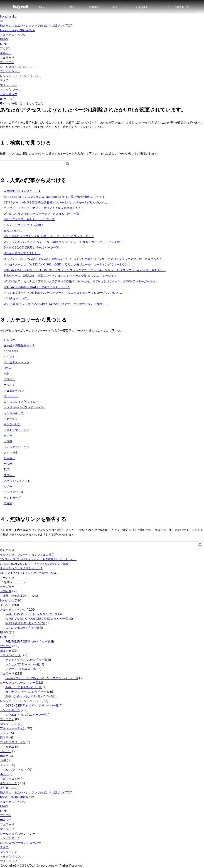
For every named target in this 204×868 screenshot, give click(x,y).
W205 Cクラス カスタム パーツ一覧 (29, 219)
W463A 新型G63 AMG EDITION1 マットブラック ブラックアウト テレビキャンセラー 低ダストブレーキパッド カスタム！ (85, 270)
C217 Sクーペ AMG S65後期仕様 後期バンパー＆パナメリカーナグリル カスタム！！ (58, 202)
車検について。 (14, 231)
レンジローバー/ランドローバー (20, 76)
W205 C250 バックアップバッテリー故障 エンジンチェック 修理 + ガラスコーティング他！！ (65, 242)
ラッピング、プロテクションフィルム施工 (27, 555)
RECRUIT (141, 8)
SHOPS (94, 8)
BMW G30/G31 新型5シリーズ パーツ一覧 (31, 248)
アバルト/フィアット (17, 481)
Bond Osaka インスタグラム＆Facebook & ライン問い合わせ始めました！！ (54, 197)
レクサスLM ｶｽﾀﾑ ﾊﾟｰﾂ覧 (21, 669)
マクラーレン (9, 85)
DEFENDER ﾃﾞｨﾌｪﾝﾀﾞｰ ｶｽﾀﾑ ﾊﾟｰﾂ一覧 (32, 706)
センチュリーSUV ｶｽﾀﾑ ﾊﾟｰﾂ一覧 (26, 660)
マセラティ (7, 62)
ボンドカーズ (12, 498)
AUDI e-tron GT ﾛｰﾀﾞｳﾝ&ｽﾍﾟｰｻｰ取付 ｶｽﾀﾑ (28, 573)
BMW (4, 39)
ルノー (8, 487)
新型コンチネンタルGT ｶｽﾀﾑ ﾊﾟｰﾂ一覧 (30, 696)
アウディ (6, 49)
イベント (9, 357)
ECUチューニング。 (17, 298)
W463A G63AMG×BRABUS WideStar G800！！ (37, 287)
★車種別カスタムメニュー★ (22, 191)
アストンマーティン (16, 430)
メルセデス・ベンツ (13, 35)
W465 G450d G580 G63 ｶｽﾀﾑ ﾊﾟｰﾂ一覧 (31, 614)
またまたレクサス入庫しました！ (21, 568)
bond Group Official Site (17, 30)
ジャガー (9, 458)
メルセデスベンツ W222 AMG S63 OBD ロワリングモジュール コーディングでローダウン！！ (69, 264)
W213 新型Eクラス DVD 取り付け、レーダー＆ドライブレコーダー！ (49, 236)
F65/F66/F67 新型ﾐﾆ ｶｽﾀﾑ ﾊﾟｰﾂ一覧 (28, 642)
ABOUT (117, 8)
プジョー (9, 475)
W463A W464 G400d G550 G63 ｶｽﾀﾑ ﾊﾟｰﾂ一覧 (37, 619)
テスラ (4, 80)
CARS (43, 8)
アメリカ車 (11, 453)
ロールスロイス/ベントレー (18, 67)
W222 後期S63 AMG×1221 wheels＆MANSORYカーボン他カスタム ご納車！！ (56, 304)
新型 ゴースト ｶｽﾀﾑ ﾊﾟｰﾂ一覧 (24, 687)
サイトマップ (9, 94)
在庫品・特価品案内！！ (19, 345)
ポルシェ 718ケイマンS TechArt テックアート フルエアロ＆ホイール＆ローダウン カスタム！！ (66, 293)
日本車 (8, 441)
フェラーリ (7, 58)
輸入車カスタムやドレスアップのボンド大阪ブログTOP (36, 26)
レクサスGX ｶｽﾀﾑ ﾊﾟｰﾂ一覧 (23, 664)
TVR (7, 470)
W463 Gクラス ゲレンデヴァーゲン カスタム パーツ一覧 (41, 214)
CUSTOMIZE (68, 8)
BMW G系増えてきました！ (22, 253)
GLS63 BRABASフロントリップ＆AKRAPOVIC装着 (34, 564)
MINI (3, 44)
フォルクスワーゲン (16, 447)
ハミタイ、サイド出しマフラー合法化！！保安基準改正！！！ (44, 208)
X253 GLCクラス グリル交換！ (24, 225)
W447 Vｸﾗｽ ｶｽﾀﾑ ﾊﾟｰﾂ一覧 (22, 628)
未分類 (8, 503)
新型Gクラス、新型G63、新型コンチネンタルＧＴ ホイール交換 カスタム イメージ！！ (60, 276)
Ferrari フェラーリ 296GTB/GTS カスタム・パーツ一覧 (42, 678)
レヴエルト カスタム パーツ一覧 (26, 715)
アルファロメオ (14, 492)
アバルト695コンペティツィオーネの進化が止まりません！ (38, 559)
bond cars (11, 351)
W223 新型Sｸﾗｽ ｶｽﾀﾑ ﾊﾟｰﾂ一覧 (25, 623)
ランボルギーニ (10, 71)
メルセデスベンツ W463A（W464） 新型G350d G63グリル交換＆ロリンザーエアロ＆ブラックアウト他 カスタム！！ (83, 259)
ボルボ (8, 464)
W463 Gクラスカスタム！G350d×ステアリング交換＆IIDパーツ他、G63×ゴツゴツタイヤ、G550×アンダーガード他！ (81, 281)
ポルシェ (6, 53)
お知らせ (9, 340)
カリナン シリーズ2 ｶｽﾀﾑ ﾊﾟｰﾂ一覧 (27, 692)
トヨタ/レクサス (10, 90)
